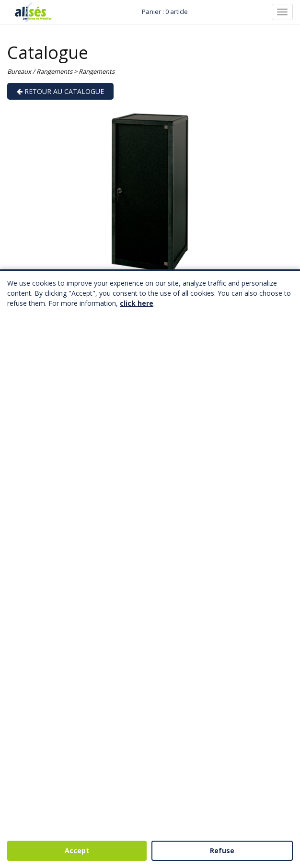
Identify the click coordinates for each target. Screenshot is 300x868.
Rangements (97, 71)
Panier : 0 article (165, 12)
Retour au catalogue (60, 91)
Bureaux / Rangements (40, 71)
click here (137, 303)
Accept (77, 851)
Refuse (222, 851)
